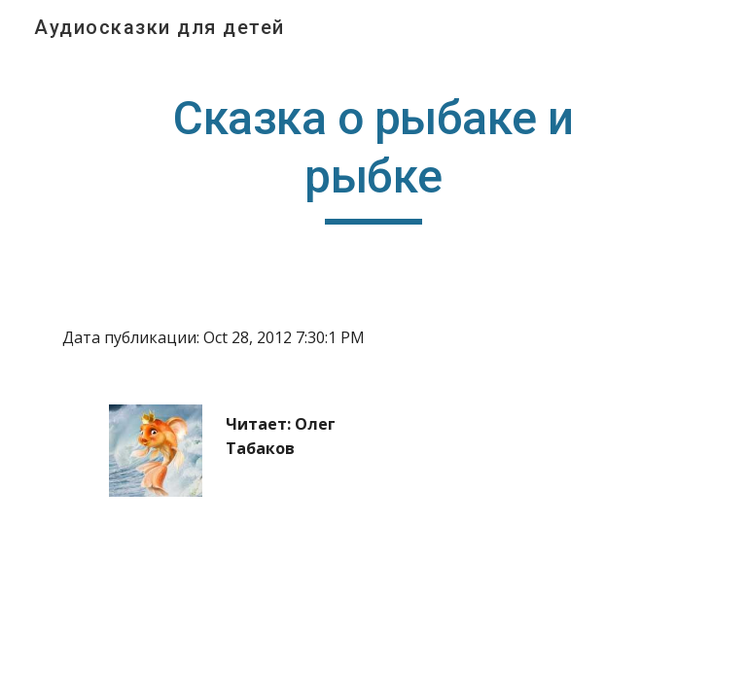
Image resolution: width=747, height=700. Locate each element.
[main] (373, 157)
